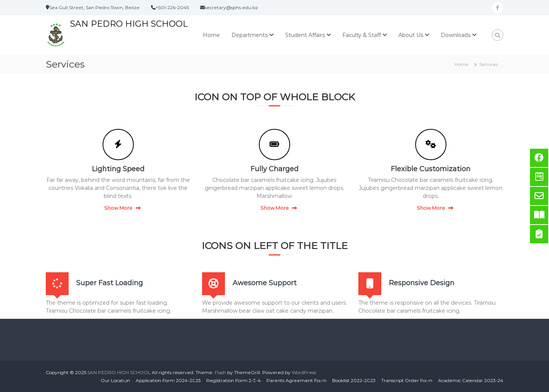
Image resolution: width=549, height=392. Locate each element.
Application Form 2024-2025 (168, 380)
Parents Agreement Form (296, 380)
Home (211, 35)
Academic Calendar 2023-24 (471, 380)
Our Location (115, 380)
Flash (220, 372)
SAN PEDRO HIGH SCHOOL (129, 24)
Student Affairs (305, 35)
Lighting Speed (118, 169)
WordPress (304, 372)
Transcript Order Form (407, 380)
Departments (250, 35)
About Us (411, 35)
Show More (118, 208)
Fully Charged (274, 169)
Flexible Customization (431, 169)
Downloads (456, 35)
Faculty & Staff (362, 35)
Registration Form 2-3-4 (234, 380)
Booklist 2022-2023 (354, 380)
